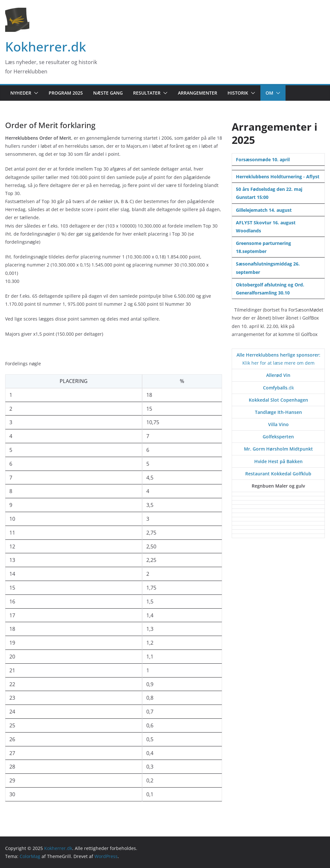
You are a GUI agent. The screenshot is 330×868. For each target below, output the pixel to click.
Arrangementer (198, 93)
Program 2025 (66, 93)
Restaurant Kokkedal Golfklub (278, 474)
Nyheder (21, 93)
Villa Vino (278, 424)
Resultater (147, 93)
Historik (238, 93)
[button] (35, 93)
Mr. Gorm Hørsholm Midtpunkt (278, 449)
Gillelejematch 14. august (264, 210)
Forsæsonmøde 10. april (263, 159)
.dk (278, 388)
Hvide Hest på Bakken (278, 461)
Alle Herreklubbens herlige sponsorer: (278, 355)
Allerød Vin (278, 375)
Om (269, 93)
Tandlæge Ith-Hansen (278, 412)
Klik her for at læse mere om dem (278, 363)
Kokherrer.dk (46, 47)
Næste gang (108, 93)
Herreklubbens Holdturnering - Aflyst (278, 177)
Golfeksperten (278, 437)
